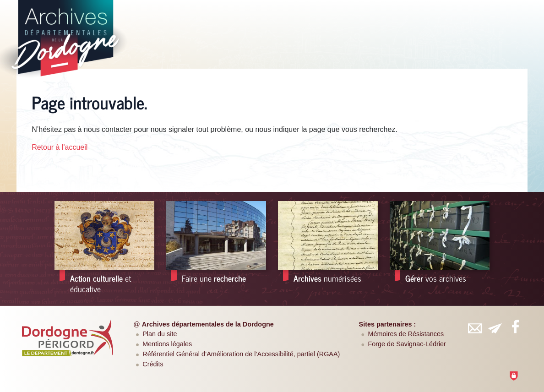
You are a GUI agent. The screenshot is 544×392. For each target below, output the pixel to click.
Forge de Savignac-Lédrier (407, 344)
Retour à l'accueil (60, 147)
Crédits (153, 364)
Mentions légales (167, 344)
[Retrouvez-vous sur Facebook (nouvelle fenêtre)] (515, 327)
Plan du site (160, 334)
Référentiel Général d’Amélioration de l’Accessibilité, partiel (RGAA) (241, 354)
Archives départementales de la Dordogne (208, 324)
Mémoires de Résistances (406, 334)
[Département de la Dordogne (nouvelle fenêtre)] (68, 338)
